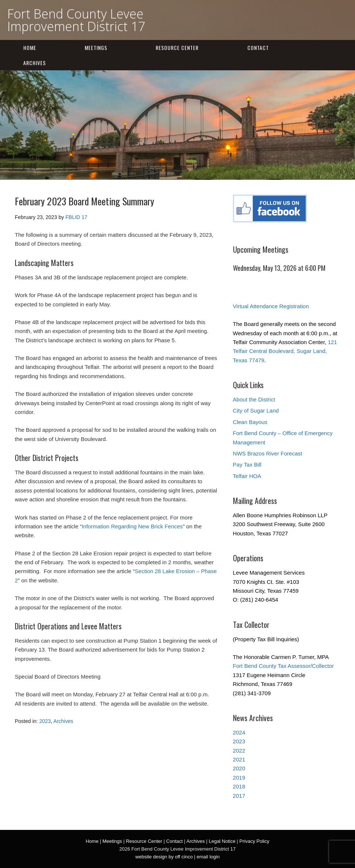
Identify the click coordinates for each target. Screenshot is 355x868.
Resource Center (177, 48)
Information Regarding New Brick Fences (132, 526)
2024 (239, 732)
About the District (254, 399)
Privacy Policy (254, 841)
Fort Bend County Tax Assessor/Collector (283, 666)
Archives (35, 63)
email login (208, 857)
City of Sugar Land (256, 411)
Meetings (96, 48)
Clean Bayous (250, 422)
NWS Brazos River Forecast (268, 453)
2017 (239, 796)
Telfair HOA (247, 476)
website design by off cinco (164, 857)
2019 (239, 778)
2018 (239, 786)
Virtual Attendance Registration (271, 306)
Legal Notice (222, 841)
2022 (239, 751)
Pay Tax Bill (247, 465)
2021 (239, 759)
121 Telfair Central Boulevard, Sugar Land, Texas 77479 (285, 351)
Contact (258, 48)
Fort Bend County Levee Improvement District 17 (76, 20)
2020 (239, 768)
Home (30, 48)
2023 (45, 721)
